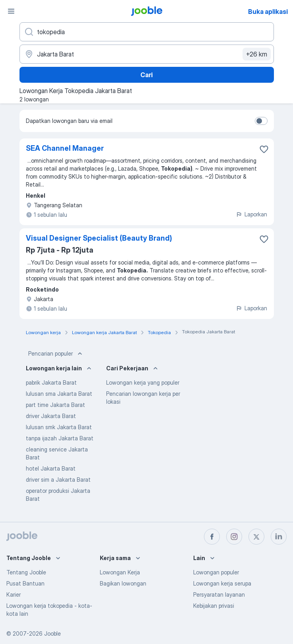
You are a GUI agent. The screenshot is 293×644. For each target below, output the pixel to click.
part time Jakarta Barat (55, 405)
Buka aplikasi (268, 12)
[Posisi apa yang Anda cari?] (147, 32)
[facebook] (212, 537)
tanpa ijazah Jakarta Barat (60, 438)
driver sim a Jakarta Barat (58, 480)
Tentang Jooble (26, 572)
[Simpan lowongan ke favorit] (264, 149)
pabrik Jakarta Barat (51, 382)
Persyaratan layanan (219, 594)
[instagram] (234, 537)
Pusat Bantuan (25, 583)
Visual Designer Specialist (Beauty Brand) (99, 238)
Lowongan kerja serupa (222, 583)
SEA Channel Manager (65, 148)
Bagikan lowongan (123, 583)
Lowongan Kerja (120, 572)
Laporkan (251, 214)
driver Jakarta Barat (51, 416)
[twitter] (256, 537)
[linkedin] (279, 537)
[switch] (261, 121)
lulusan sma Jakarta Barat (59, 394)
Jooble (52, 633)
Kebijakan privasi (214, 606)
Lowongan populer (216, 572)
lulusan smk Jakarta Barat (59, 427)
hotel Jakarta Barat (51, 468)
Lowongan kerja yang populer (143, 382)
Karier (14, 594)
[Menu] (11, 11)
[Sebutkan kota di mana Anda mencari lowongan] (147, 54)
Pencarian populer (56, 354)
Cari (146, 75)
